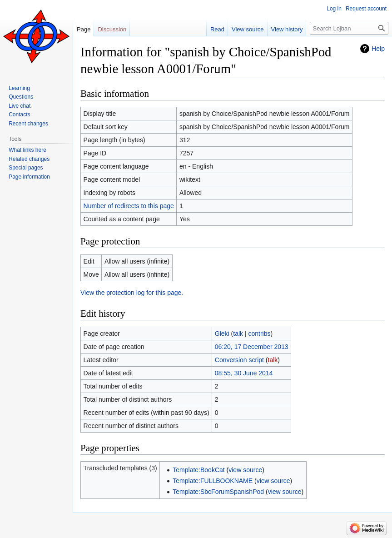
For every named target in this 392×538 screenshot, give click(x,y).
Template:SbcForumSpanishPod (218, 492)
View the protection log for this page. (132, 293)
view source (245, 470)
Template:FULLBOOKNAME (213, 481)
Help (378, 49)
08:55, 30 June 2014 (244, 373)
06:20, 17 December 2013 (252, 347)
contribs (260, 334)
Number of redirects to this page (129, 206)
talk (238, 334)
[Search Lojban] (349, 28)
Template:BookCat (198, 470)
